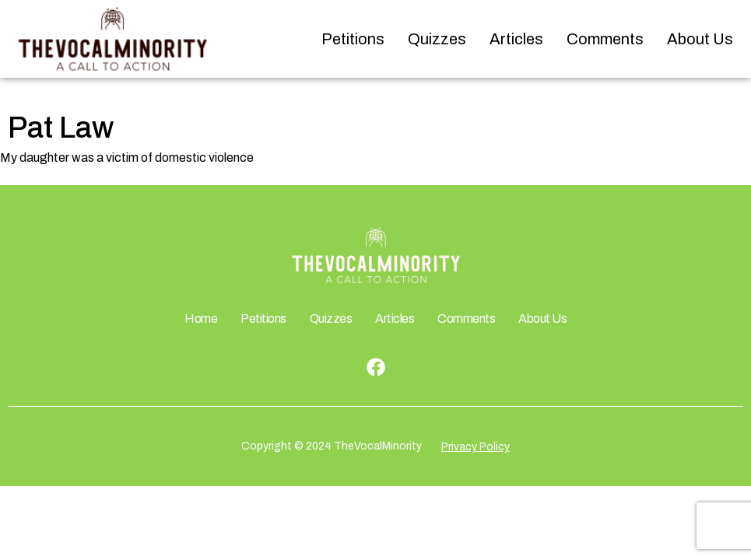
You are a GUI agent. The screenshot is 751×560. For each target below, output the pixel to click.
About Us (700, 39)
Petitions (353, 39)
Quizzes (437, 39)
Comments (605, 39)
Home (201, 318)
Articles (516, 39)
